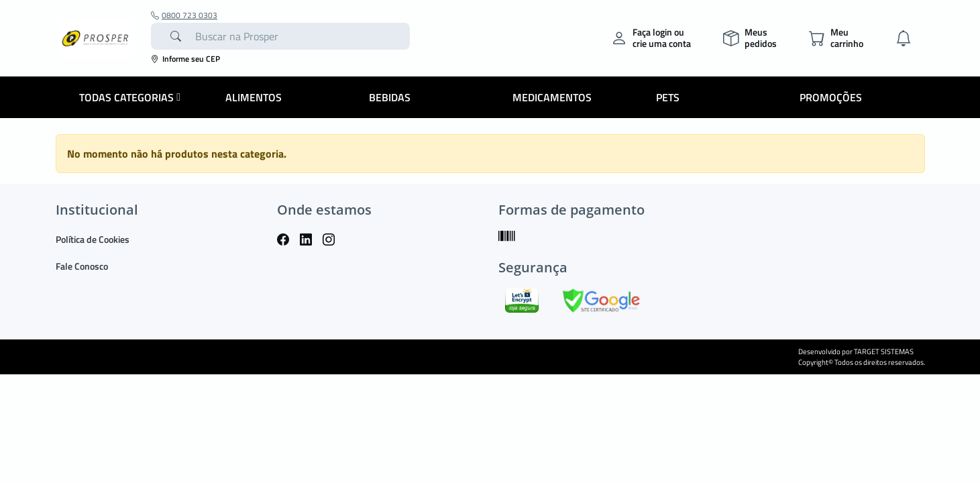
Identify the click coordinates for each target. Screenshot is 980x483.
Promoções (831, 97)
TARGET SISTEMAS (884, 352)
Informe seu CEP (185, 59)
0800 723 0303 (184, 15)
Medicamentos (552, 97)
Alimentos (254, 97)
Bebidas (390, 97)
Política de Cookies (93, 239)
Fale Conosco (82, 266)
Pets (668, 97)
